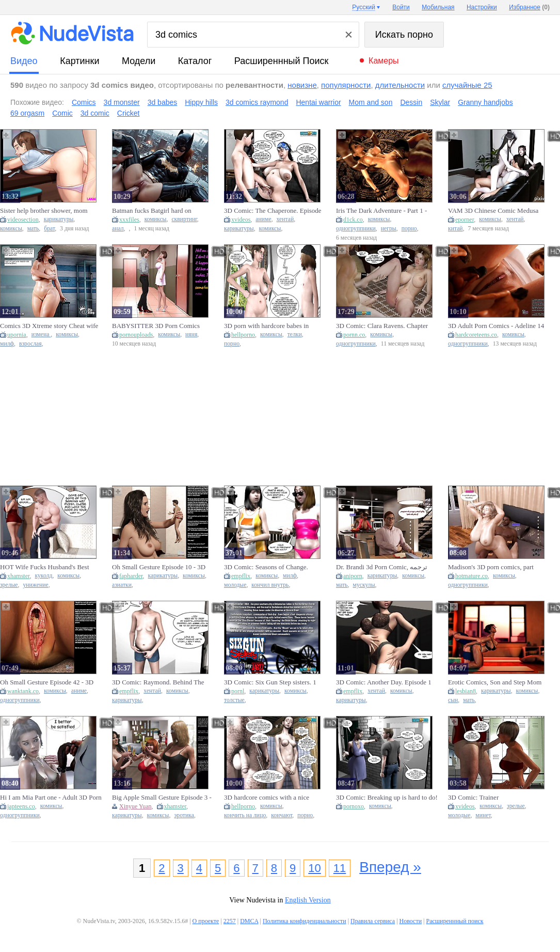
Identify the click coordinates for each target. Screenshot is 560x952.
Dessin (411, 102)
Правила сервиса (373, 921)
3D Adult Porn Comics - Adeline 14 (496, 326)
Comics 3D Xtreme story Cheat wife (49, 326)
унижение (35, 585)
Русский (364, 7)
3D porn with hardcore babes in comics (266, 326)
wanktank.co (23, 691)
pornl (238, 691)
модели (139, 61)
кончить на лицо (245, 815)
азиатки (122, 585)
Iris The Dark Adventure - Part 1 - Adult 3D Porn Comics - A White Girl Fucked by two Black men (381, 211)
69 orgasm (27, 113)
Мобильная (438, 7)
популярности (346, 85)
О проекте (206, 921)
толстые (234, 700)
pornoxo (354, 806)
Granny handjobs (485, 102)
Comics (84, 102)
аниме (263, 219)
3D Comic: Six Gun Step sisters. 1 (270, 682)
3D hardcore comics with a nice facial (267, 798)
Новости (411, 921)
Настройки (482, 7)
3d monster (122, 102)
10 (314, 868)
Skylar (440, 102)
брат (49, 229)
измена (41, 334)
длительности (400, 85)
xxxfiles (129, 220)
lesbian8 (466, 691)
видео (24, 61)
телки (295, 334)
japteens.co (21, 806)
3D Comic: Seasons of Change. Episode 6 (266, 567)
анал (118, 229)
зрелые (9, 585)
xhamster (19, 576)
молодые (235, 585)
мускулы (364, 585)
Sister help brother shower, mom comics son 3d (44, 211)
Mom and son (371, 102)
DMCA (249, 921)
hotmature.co (471, 576)
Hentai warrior (318, 102)
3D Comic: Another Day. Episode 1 (384, 682)
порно (409, 229)
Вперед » (390, 867)
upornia (17, 335)
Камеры (384, 61)
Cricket (129, 113)
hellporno (243, 335)
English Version (308, 900)
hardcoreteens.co (476, 335)
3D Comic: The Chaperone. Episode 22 (273, 211)
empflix (241, 576)
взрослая (30, 344)
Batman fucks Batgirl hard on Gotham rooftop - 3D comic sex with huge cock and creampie (162, 211)
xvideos (241, 220)
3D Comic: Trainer (473, 797)
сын (453, 700)
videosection (23, 220)
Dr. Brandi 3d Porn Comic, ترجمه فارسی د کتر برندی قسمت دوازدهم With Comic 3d (386, 567)
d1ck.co (353, 220)
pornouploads (136, 335)
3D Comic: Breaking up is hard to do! (387, 797)
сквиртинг (184, 219)
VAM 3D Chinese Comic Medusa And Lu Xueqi (493, 211)
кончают (282, 815)
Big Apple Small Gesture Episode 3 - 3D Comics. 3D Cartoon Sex (162, 798)
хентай (285, 219)
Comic (62, 113)
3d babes (163, 102)
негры (389, 229)
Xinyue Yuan (135, 806)
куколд (44, 576)
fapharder (131, 576)
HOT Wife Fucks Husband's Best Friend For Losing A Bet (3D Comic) (50, 567)
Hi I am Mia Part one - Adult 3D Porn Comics (51, 798)
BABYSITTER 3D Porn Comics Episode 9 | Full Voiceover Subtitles (160, 326)
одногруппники (356, 229)
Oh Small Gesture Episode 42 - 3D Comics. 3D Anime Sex (47, 682)
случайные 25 (467, 85)
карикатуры (59, 219)
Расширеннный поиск (282, 61)
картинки (79, 61)
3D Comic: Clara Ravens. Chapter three (382, 326)
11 (340, 868)
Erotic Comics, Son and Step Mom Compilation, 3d (495, 682)
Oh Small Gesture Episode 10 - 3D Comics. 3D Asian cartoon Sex (159, 567)
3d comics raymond (257, 102)
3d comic (95, 113)
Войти (401, 7)
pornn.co (354, 335)
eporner (465, 220)
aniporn (353, 576)
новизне (302, 85)
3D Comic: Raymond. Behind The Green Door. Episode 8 (158, 682)
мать (33, 229)
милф (7, 344)
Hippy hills (201, 102)
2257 (230, 921)
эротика (184, 815)
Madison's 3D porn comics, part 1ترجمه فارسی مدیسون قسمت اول (499, 567)
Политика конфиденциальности (305, 921)
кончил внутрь (270, 585)
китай (455, 229)
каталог (195, 61)
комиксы (11, 229)
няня (191, 334)
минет (483, 815)
